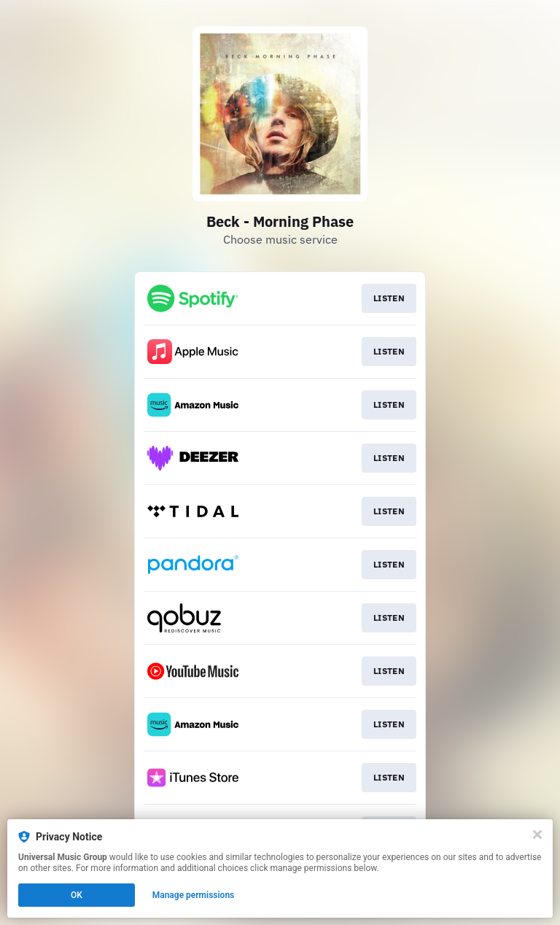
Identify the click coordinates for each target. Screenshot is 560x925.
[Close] (537, 835)
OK (77, 895)
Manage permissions (194, 895)
